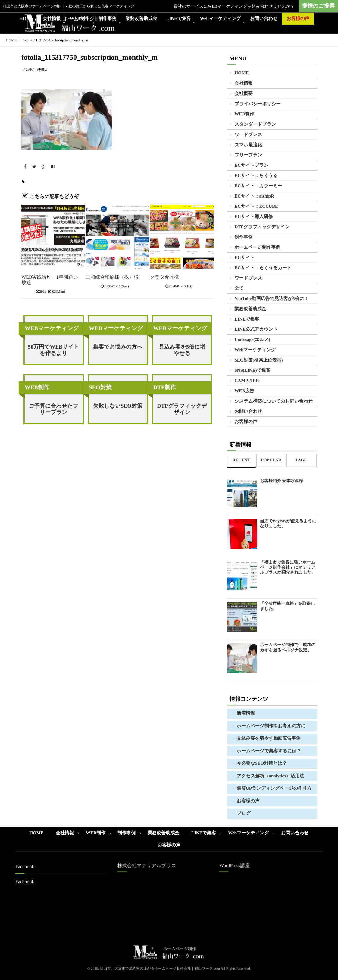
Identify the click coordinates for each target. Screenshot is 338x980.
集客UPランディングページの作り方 (274, 789)
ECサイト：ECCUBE (256, 207)
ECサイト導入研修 (254, 217)
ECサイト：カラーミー (258, 186)
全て (239, 289)
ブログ (244, 814)
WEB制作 (80, 19)
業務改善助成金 (141, 19)
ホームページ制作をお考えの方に (271, 726)
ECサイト (245, 258)
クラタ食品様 (164, 277)
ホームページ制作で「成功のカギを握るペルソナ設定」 (288, 648)
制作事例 (108, 19)
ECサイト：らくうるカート (263, 268)
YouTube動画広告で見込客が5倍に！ (272, 299)
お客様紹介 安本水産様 (282, 481)
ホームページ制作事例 (257, 248)
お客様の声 (298, 19)
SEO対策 (100, 388)
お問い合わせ (264, 19)
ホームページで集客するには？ (269, 751)
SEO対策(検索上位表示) (259, 360)
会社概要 (244, 94)
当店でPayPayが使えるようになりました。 (288, 524)
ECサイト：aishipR (254, 196)
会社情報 (52, 19)
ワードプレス (249, 135)
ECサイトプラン (252, 166)
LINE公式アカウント (256, 330)
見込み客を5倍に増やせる (182, 350)
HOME (27, 19)
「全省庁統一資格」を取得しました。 (288, 606)
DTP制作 (164, 388)
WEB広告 (244, 391)
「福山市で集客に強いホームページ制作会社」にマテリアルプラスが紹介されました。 (288, 568)
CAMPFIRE (247, 381)
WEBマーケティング (52, 329)
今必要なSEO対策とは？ (262, 763)
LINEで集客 (179, 19)
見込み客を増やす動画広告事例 (269, 738)
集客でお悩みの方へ (118, 347)
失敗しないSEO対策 (118, 406)
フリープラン (249, 155)
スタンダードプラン (255, 125)
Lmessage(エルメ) (253, 340)
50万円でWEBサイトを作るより (54, 350)
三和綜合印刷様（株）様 (112, 277)
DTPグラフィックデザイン (182, 409)
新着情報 (246, 713)
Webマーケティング (221, 19)
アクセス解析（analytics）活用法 (270, 776)
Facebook (25, 882)
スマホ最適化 (248, 145)
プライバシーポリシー (258, 104)
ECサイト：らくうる (256, 176)
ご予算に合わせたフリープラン (53, 409)
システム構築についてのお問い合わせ (274, 401)
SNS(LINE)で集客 (253, 371)
